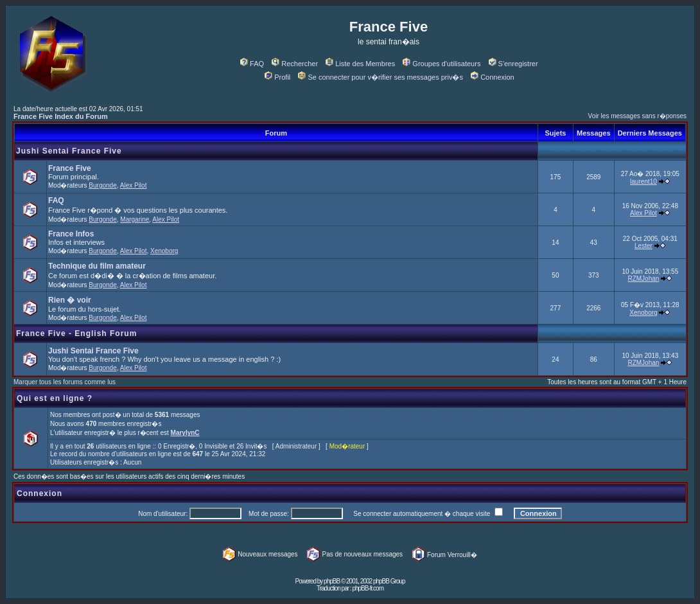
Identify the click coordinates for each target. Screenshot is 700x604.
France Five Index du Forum (61, 116)
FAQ (252, 64)
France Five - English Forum (76, 333)
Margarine (135, 219)
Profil (277, 77)
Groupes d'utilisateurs (442, 64)
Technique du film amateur (97, 266)
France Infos (71, 234)
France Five (70, 168)
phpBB (332, 581)
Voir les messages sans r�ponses (637, 116)
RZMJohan (643, 279)
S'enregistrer (513, 64)
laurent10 (643, 182)
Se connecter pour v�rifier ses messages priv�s (380, 77)
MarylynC (185, 433)
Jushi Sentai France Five (69, 151)
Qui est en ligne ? (55, 398)
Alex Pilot (134, 185)
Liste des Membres (360, 64)
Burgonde (102, 185)
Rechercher (295, 64)
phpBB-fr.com (368, 588)
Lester (643, 246)
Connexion (493, 77)
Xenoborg (164, 251)
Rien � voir (70, 300)
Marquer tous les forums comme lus (65, 382)
